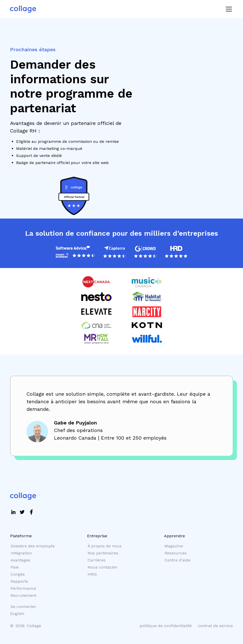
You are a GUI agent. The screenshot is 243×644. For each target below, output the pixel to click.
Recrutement (23, 595)
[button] (228, 9)
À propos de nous (105, 546)
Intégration (21, 553)
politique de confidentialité (166, 626)
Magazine (174, 546)
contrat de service (215, 626)
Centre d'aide (178, 560)
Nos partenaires (103, 553)
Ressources (176, 553)
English (17, 614)
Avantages (20, 560)
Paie (15, 567)
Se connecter (23, 607)
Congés (18, 574)
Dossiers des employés (33, 546)
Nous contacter (103, 567)
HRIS (92, 574)
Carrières (97, 560)
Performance (23, 588)
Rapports (19, 581)
